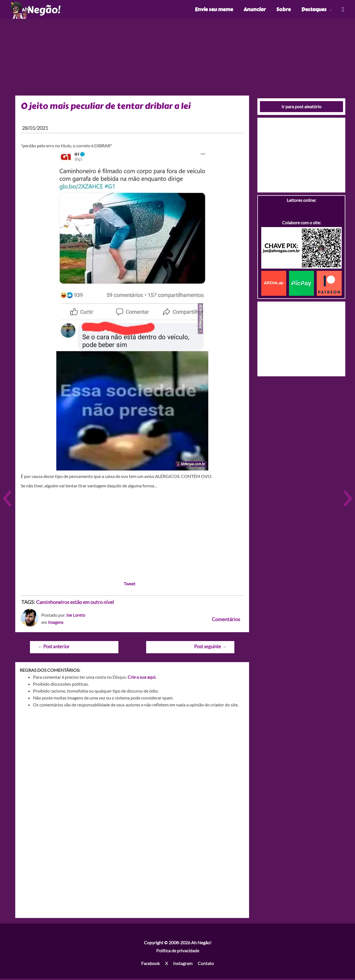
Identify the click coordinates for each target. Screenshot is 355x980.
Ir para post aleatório (301, 108)
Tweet (130, 585)
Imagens (56, 623)
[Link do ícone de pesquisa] (343, 10)
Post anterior (54, 648)
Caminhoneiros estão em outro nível (75, 603)
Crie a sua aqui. (142, 678)
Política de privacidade (178, 952)
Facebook (150, 965)
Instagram (183, 965)
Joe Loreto (76, 616)
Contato (206, 965)
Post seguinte (210, 648)
